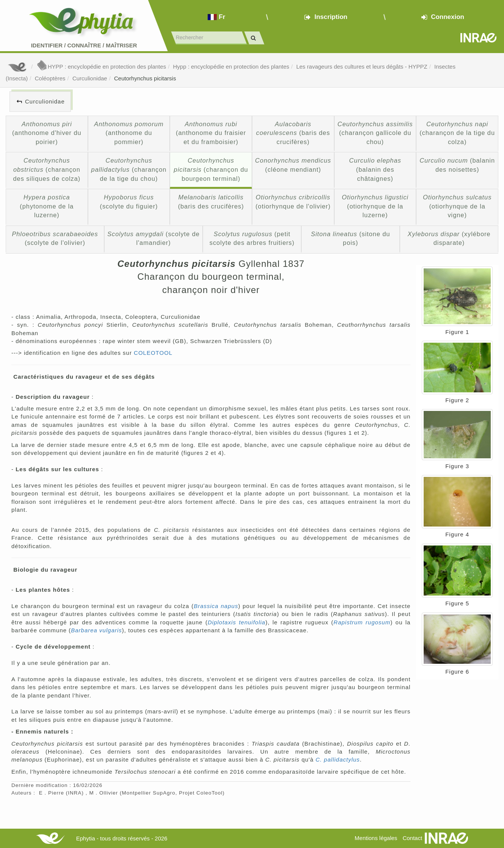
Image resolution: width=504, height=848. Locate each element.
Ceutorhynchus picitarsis (145, 78)
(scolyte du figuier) (129, 202)
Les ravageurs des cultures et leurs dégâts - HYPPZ (362, 67)
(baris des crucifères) (293, 133)
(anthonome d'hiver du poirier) (47, 133)
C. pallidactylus (338, 759)
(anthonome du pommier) (129, 133)
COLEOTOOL (153, 353)
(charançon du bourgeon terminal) (211, 169)
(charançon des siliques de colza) (47, 169)
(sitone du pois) (351, 238)
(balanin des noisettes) (457, 165)
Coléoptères (50, 78)
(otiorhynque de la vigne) (457, 206)
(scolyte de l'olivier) (55, 238)
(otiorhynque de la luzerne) (375, 206)
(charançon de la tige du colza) (457, 133)
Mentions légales (376, 838)
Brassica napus (216, 606)
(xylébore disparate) (449, 238)
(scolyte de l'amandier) (153, 238)
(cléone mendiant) (293, 165)
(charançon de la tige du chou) (129, 169)
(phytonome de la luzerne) (47, 206)
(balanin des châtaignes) (375, 169)
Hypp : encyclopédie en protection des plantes (231, 67)
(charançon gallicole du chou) (375, 133)
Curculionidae (90, 78)
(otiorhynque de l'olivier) (293, 202)
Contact (412, 838)
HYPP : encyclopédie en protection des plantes (101, 67)
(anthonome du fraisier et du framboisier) (211, 133)
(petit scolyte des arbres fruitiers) (252, 238)
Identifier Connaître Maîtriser (84, 45)
